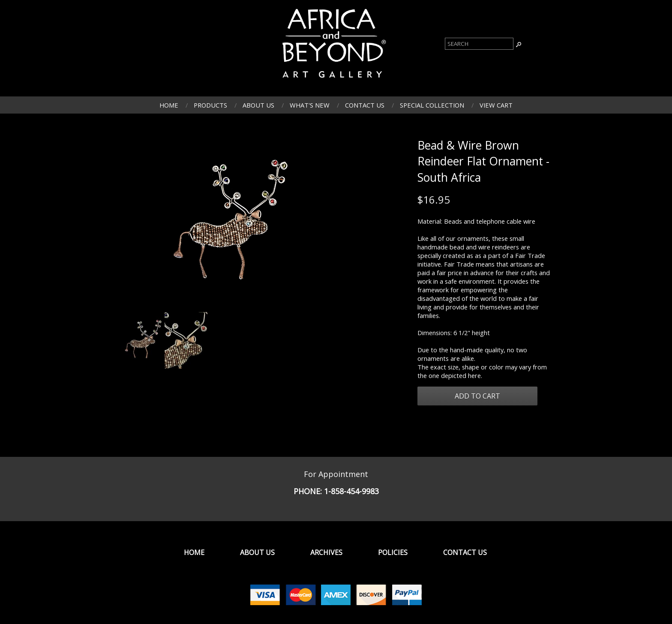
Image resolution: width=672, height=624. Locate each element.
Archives (326, 552)
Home (169, 105)
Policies (393, 552)
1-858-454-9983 (351, 491)
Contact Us (365, 105)
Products (210, 105)
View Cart (496, 105)
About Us (258, 105)
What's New (310, 105)
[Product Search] (479, 44)
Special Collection (432, 105)
